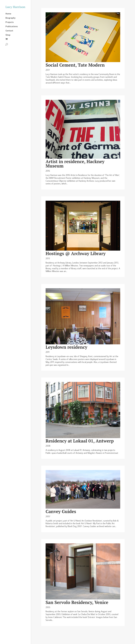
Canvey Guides (61, 511)
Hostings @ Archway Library (76, 253)
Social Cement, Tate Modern (75, 65)
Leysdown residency (66, 347)
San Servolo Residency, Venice (77, 602)
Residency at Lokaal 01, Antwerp (80, 441)
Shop (8, 35)
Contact (9, 31)
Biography (10, 18)
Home (8, 14)
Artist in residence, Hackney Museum (75, 164)
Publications (12, 26)
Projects (10, 22)
